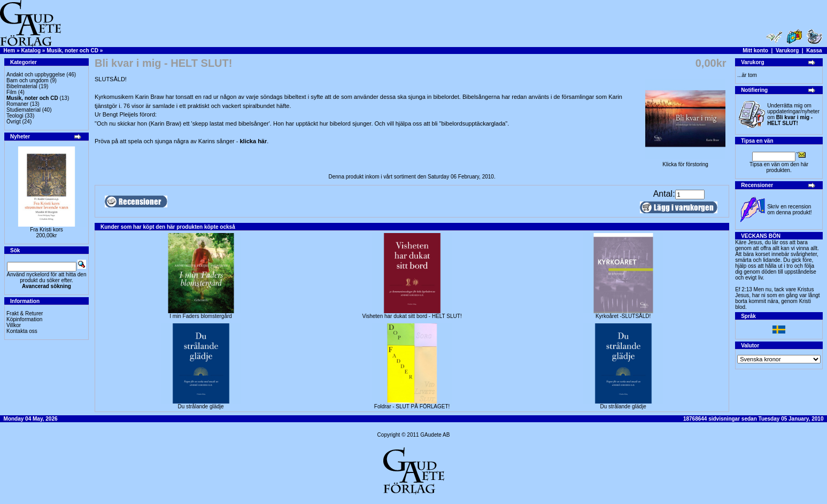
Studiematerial (24, 110)
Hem (10, 51)
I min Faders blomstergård (201, 316)
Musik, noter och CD (72, 51)
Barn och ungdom (28, 80)
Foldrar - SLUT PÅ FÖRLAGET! (412, 406)
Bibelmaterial (22, 86)
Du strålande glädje (200, 406)
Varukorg (787, 51)
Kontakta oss (22, 331)
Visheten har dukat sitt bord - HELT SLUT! (412, 316)
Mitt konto (755, 51)
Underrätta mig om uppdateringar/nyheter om (793, 114)
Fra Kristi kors (47, 230)
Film (11, 92)
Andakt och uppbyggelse (36, 75)
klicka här (254, 141)
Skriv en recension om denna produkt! (789, 210)
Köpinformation (24, 319)
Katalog (31, 51)
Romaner (17, 104)
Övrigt (14, 122)
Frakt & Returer (25, 313)
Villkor (14, 325)
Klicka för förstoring (685, 162)
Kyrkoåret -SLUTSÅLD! (623, 316)
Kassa (814, 51)
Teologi (15, 116)
